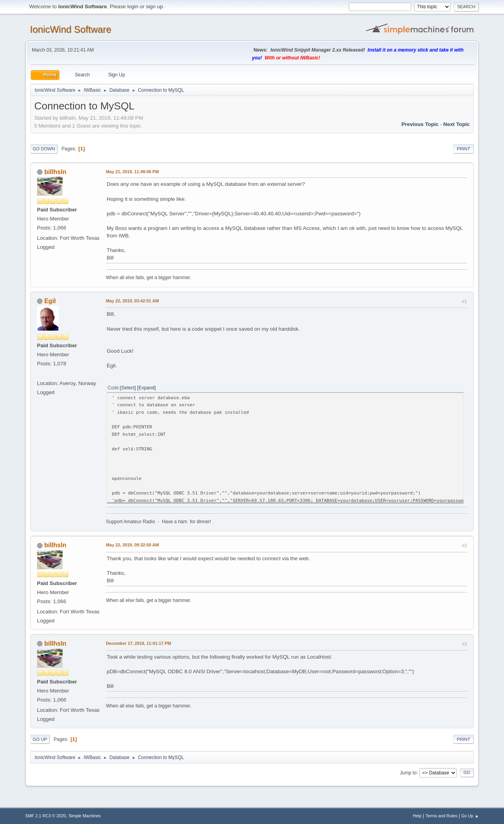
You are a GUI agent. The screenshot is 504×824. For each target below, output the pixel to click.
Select (128, 388)
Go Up (40, 739)
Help (417, 816)
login (133, 6)
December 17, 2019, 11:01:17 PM (138, 643)
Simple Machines (85, 816)
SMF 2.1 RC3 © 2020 (45, 816)
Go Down (44, 149)
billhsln (55, 172)
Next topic (457, 124)
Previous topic (420, 124)
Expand (147, 388)
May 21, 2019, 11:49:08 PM (132, 172)
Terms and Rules (442, 816)
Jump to (408, 772)
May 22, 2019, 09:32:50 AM (132, 545)
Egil (50, 301)
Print (463, 149)
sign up (155, 6)
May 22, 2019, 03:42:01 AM (132, 301)
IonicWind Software (71, 29)
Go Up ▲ (470, 816)
